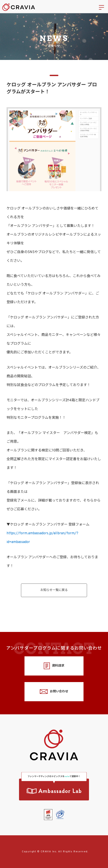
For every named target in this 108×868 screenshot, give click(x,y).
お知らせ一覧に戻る (54, 590)
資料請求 (54, 666)
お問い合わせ (54, 692)
